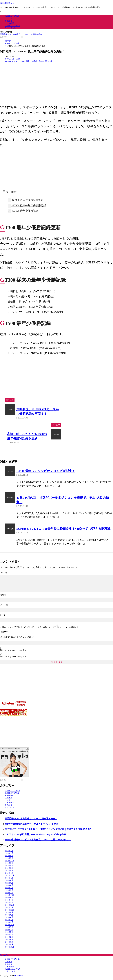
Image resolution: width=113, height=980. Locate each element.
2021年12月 (9, 879)
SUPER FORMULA (12, 26)
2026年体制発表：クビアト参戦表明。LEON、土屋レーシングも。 (38, 843)
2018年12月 (9, 908)
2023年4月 (9, 874)
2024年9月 (9, 866)
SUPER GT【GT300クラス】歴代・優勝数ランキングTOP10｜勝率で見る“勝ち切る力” (48, 832)
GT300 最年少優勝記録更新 (26, 200)
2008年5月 (9, 935)
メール (4, 608)
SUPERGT (9, 798)
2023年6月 (9, 871)
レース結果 (9, 23)
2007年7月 (9, 945)
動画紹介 (8, 21)
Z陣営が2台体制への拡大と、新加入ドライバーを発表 (32, 827)
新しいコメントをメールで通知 (13, 653)
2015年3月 (9, 923)
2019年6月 (9, 901)
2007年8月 (9, 943)
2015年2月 (9, 925)
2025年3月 (9, 861)
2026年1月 (9, 856)
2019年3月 (9, 906)
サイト (3, 618)
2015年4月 (9, 920)
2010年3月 (9, 933)
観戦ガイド (9, 810)
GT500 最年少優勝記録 (23, 211)
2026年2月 (9, 854)
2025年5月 (9, 859)
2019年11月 (9, 898)
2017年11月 (9, 913)
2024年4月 (9, 869)
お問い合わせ (10, 28)
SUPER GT (16, 61)
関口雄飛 (49, 61)
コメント (4, 573)
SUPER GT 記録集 (12, 16)
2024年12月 (9, 864)
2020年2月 (9, 893)
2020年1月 (9, 896)
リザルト (8, 803)
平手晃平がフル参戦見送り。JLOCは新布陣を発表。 (22, 34)
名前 (3, 598)
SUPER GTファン (7, 3)
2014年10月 (9, 928)
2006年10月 (9, 950)
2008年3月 (9, 938)
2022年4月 (9, 876)
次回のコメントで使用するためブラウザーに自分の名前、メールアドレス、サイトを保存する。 (40, 630)
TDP (23, 61)
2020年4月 (9, 888)
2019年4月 (9, 903)
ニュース (8, 18)
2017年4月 (9, 916)
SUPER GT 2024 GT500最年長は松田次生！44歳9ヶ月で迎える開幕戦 (63, 529)
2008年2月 (9, 940)
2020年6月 (9, 883)
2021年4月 (9, 881)
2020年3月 (9, 891)
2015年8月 (9, 918)
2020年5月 (9, 886)
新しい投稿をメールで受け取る (13, 660)
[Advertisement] (55, 86)
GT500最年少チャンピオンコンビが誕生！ (46, 471)
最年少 (41, 61)
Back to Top (5, 958)
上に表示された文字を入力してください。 (18, 640)
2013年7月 (9, 930)
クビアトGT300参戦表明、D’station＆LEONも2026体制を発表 (35, 837)
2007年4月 (9, 948)
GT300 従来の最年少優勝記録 (27, 206)
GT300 (8, 61)
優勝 (27, 61)
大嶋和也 (34, 61)
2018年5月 (9, 911)
